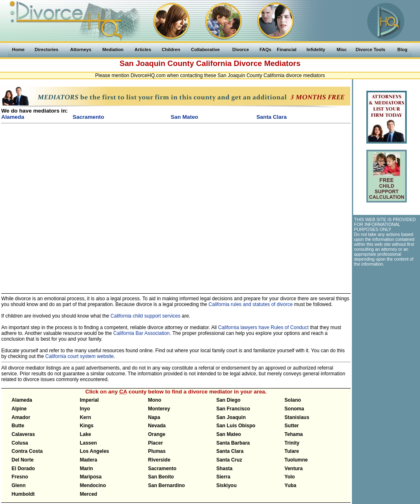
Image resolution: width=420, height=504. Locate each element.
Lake (85, 434)
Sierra (223, 477)
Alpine (19, 409)
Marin (86, 469)
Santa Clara (230, 451)
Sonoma (294, 409)
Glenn (19, 485)
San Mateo (229, 434)
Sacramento (162, 469)
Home (18, 49)
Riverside (159, 460)
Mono (155, 400)
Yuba (291, 485)
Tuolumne (296, 460)
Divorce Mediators (267, 63)
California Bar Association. (142, 333)
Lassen (88, 443)
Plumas (157, 451)
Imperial (89, 400)
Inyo (85, 409)
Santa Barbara (233, 443)
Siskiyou (226, 485)
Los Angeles (94, 451)
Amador (21, 417)
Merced (88, 494)
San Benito (161, 477)
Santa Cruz (229, 460)
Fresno (20, 477)
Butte (18, 426)
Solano (293, 400)
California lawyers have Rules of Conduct (263, 327)
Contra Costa (27, 451)
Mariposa (91, 477)
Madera (88, 460)
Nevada (157, 426)
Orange (157, 434)
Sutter (292, 426)
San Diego (228, 400)
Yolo (290, 477)
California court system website (80, 356)
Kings (86, 426)
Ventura (294, 469)
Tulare (292, 451)
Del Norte (22, 460)
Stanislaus (297, 417)
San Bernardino (166, 485)
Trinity (292, 443)
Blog (402, 49)
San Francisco (233, 409)
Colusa (20, 443)
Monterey (159, 409)
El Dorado (23, 469)
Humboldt (23, 494)
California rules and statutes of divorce (250, 304)
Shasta (224, 469)
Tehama (294, 434)
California (214, 63)
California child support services (145, 316)
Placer (156, 443)
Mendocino (93, 485)
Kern (85, 417)
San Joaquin (231, 417)
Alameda (22, 400)
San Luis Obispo (236, 426)
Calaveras (23, 434)
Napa (154, 417)
